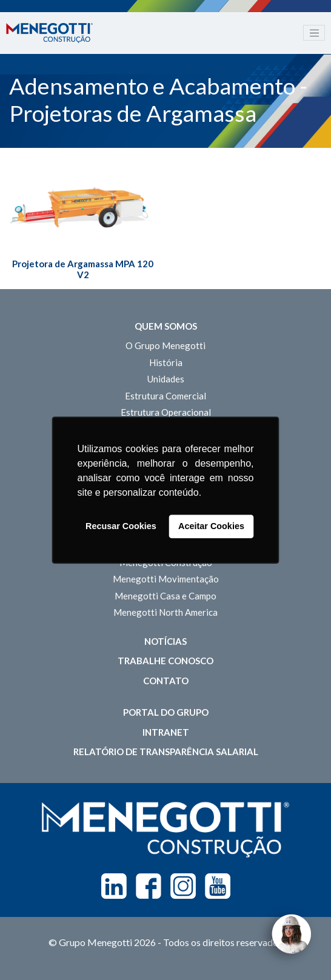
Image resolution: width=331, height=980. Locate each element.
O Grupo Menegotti (165, 345)
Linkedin (114, 886)
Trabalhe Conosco (165, 661)
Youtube (218, 886)
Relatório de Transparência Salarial (166, 752)
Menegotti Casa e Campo (165, 596)
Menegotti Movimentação (166, 579)
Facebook (149, 886)
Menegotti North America (165, 612)
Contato (166, 681)
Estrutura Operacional (166, 412)
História (166, 362)
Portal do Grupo (166, 712)
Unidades (166, 379)
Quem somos (166, 326)
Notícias (165, 641)
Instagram (183, 886)
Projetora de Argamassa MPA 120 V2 (83, 269)
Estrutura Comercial (165, 396)
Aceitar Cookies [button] (211, 527)
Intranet (166, 732)
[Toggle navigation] (314, 33)
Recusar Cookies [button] (121, 527)
